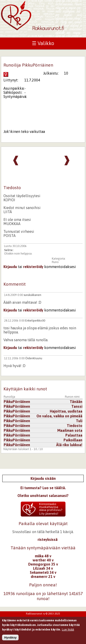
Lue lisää (68, 630)
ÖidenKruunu (34, 358)
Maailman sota (70, 430)
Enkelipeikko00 (35, 321)
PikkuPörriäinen (17, 402)
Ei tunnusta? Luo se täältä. (43, 488)
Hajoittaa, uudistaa (66, 411)
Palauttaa (74, 435)
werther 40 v (43, 560)
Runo (55, 262)
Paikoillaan (73, 440)
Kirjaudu (10, 267)
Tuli (79, 421)
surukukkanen (32, 295)
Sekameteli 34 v (43, 572)
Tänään (76, 402)
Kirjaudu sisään (43, 478)
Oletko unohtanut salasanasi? (43, 496)
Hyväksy (10, 638)
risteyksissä (48, 539)
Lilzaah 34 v (43, 568)
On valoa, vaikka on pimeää (59, 416)
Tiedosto (75, 426)
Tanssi (77, 406)
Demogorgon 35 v (43, 564)
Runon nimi (72, 397)
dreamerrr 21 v (43, 577)
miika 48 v (43, 556)
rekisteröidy (33, 267)
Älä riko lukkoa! (69, 445)
